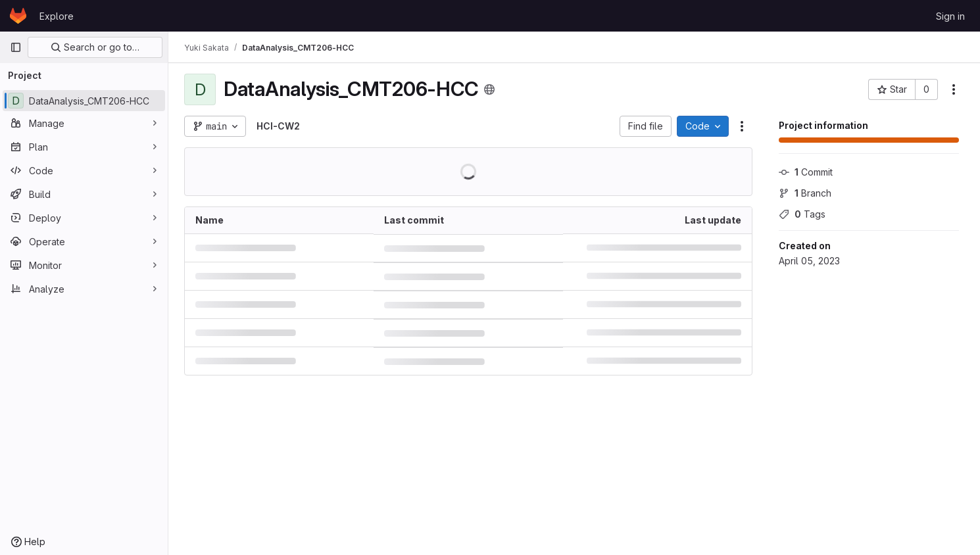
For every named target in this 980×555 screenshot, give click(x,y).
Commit (806, 172)
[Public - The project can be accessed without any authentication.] (489, 89)
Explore (57, 16)
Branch (805, 193)
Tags (802, 214)
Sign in (950, 16)
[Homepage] (18, 16)
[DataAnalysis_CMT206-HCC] (84, 101)
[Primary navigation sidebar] (16, 47)
